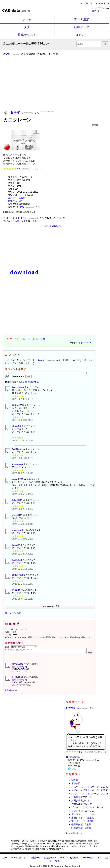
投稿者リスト (27, 35)
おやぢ (77, 709)
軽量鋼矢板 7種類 (81, 825)
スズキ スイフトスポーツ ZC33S (90, 788)
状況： (21, 647)
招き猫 (75, 781)
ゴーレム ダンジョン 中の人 (87, 808)
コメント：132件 (17, 198)
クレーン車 (40, 339)
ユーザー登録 (87, 858)
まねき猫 (76, 784)
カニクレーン (23, 339)
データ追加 (82, 19)
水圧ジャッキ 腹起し (83, 818)
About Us (63, 858)
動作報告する (32, 382)
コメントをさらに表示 (50, 606)
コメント (81, 35)
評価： (15, 376)
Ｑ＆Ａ (99, 858)
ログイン (96, 11)
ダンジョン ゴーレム (83, 812)
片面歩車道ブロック (82, 798)
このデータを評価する (51, 226)
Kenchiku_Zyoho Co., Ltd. (67, 867)
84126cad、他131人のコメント (20, 212)
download (25, 272)
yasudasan (87, 342)
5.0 (23, 169)
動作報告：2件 (15, 201)
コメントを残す (13, 613)
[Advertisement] (51, 87)
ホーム (27, 19)
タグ (27, 27)
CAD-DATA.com (102, 3)
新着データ (82, 27)
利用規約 (74, 858)
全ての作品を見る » (74, 834)
